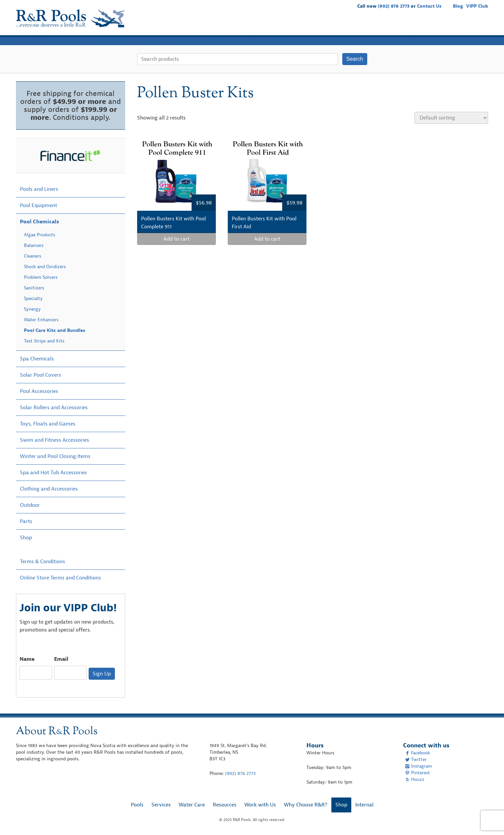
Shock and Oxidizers (45, 267)
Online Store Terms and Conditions (60, 578)
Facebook (418, 753)
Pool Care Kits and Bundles (55, 330)
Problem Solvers (41, 277)
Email (61, 659)
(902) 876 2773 (394, 6)
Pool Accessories (39, 391)
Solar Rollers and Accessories (54, 408)
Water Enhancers (41, 320)
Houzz (415, 779)
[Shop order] (451, 118)
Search (355, 59)
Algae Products (40, 235)
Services (298, 26)
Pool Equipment (39, 205)
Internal (364, 805)
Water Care (329, 26)
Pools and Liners (39, 189)
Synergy (32, 309)
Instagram (419, 766)
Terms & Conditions (42, 562)
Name (27, 659)
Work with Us (397, 26)
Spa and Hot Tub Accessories (53, 473)
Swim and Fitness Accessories (54, 440)
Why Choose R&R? (442, 26)
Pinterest (418, 773)
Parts (26, 521)
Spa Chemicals (37, 359)
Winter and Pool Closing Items (55, 456)
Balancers (34, 245)
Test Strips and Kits (44, 341)
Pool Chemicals (40, 222)
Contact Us (429, 6)
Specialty (33, 299)
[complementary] (489, 820)
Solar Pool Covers (41, 375)
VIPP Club (477, 6)
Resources (361, 26)
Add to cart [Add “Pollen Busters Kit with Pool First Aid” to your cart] (267, 239)
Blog (458, 6)
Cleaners (33, 256)
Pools (274, 26)
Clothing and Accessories (49, 489)
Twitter (416, 759)
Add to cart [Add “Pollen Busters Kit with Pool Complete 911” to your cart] (176, 239)
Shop (478, 26)
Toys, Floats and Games (48, 424)
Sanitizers (34, 288)
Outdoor (30, 505)
